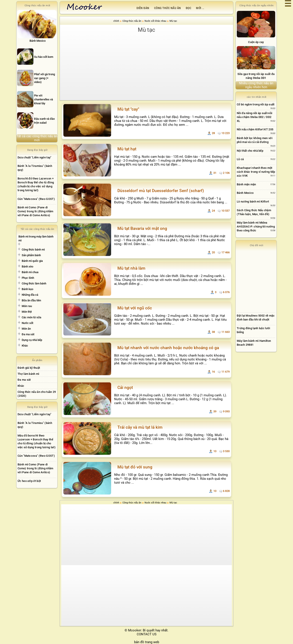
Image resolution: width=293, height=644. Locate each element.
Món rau (27, 306)
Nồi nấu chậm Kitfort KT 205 (255, 129)
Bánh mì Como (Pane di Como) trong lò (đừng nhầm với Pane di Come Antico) (35, 211)
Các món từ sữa (31, 317)
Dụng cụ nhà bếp (32, 340)
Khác (25, 346)
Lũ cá (240, 159)
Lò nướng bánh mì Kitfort (253, 202)
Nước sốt (27, 323)
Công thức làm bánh (34, 283)
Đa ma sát (28, 334)
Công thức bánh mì (33, 250)
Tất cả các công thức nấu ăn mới (37, 138)
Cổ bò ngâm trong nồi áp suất (256, 104)
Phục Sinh (28, 278)
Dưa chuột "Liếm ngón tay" (35, 157)
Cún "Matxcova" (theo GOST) (36, 199)
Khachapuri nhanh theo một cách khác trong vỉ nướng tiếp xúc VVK (256, 172)
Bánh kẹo (27, 289)
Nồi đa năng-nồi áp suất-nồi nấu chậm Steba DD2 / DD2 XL (254, 117)
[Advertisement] (149, 66)
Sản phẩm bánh (31, 255)
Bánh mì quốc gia (32, 261)
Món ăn (26, 329)
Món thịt (27, 312)
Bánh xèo (27, 266)
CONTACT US (147, 634)
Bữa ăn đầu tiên (31, 300)
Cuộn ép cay (256, 42)
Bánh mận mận (246, 184)
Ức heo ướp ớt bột (29, 481)
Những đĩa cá (30, 295)
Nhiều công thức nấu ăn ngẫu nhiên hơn (256, 85)
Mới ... (200, 8)
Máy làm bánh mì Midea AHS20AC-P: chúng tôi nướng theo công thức (256, 227)
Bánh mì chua (30, 272)
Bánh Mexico (245, 193)
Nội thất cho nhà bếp (250, 151)
